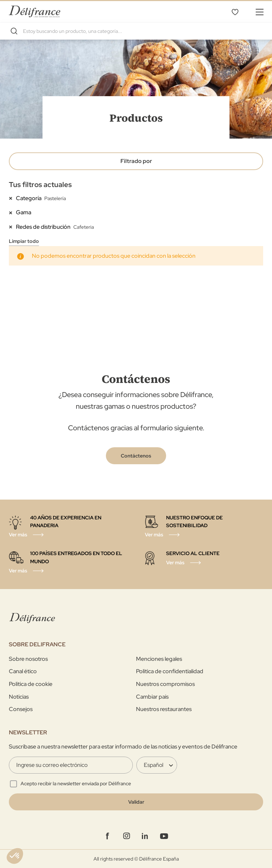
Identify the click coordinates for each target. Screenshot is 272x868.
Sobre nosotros (28, 659)
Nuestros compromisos (165, 684)
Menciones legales (159, 659)
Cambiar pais (152, 697)
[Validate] (136, 802)
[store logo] (35, 11)
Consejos (21, 709)
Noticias (19, 697)
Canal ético (23, 671)
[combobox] (136, 31)
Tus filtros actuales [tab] (40, 185)
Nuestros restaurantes (164, 709)
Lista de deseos (235, 12)
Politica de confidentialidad (170, 671)
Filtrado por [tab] (136, 161)
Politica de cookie (31, 684)
